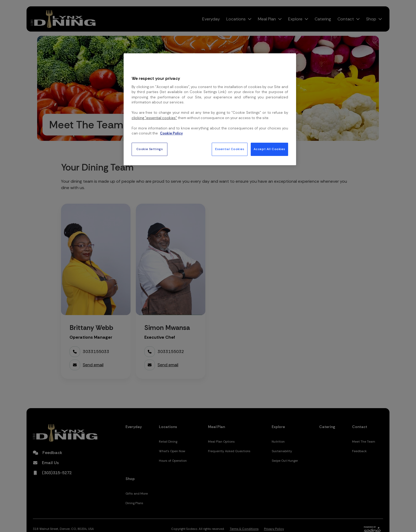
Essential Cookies (230, 149)
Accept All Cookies (269, 149)
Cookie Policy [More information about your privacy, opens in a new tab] (171, 133)
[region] (210, 109)
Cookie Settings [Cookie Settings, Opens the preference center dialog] (150, 149)
